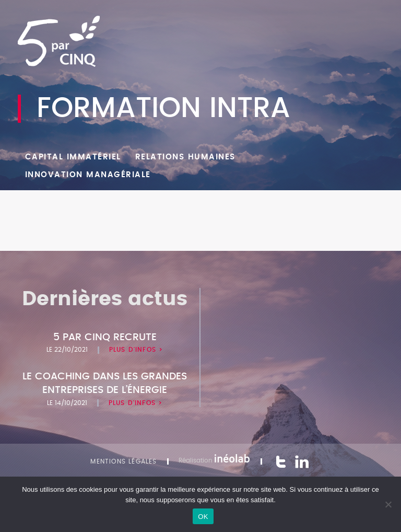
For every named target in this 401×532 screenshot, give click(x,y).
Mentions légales (123, 461)
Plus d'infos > (136, 350)
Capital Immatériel (73, 157)
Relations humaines (185, 157)
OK (203, 517)
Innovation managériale (88, 175)
